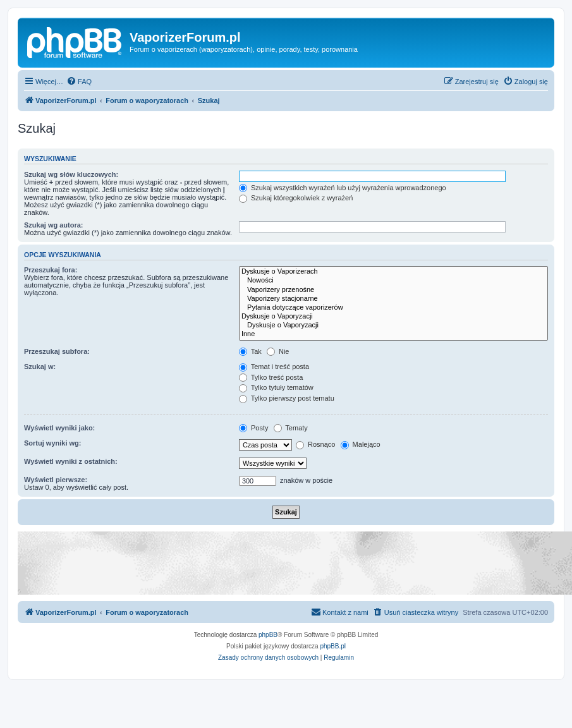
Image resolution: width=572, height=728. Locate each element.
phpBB (268, 635)
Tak (250, 351)
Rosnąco (315, 444)
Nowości (393, 281)
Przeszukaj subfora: (57, 351)
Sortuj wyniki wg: (52, 443)
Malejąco (361, 444)
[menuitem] (79, 82)
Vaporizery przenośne (393, 290)
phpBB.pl (333, 646)
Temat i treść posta (274, 367)
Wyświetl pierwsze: (56, 480)
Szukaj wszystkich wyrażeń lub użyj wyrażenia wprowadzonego (343, 188)
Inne (393, 334)
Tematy (291, 428)
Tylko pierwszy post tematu (287, 398)
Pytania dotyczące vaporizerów (393, 308)
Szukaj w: (40, 367)
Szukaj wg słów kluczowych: (71, 174)
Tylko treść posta (271, 377)
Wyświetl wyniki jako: (59, 428)
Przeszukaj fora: (51, 270)
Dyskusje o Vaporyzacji (393, 317)
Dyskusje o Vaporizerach (393, 272)
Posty (254, 428)
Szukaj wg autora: (54, 225)
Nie (278, 351)
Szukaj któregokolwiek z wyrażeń (296, 198)
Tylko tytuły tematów (276, 387)
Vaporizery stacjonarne (393, 299)
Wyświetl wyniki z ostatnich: (71, 461)
